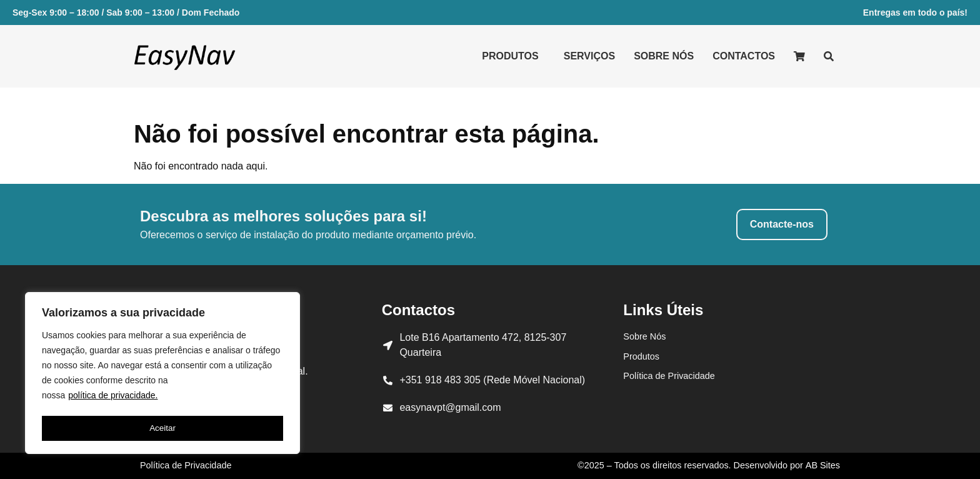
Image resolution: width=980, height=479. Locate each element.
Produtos (510, 56)
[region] (162, 375)
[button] (513, 56)
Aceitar (162, 428)
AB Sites (823, 465)
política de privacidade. (113, 398)
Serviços (589, 56)
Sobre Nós (664, 56)
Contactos (744, 56)
